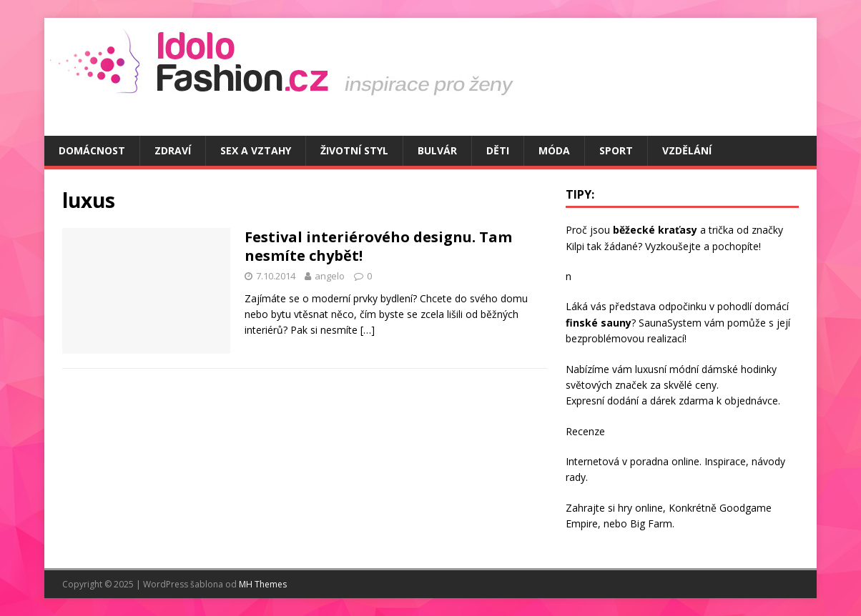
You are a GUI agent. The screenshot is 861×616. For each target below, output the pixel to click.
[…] (368, 330)
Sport (616, 150)
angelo (330, 276)
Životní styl (354, 150)
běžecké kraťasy (655, 230)
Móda (554, 150)
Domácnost (92, 150)
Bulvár (437, 150)
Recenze (585, 431)
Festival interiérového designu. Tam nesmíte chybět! (378, 246)
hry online (640, 508)
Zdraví (173, 150)
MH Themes (263, 584)
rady (576, 477)
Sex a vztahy (256, 150)
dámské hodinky (739, 369)
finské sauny (599, 323)
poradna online (665, 461)
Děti (498, 150)
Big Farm (651, 523)
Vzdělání (687, 150)
